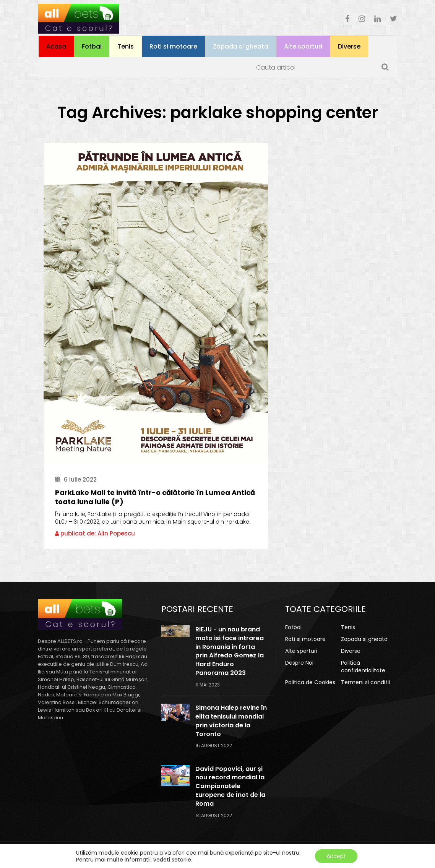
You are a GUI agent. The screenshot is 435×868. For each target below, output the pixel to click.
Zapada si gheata (241, 46)
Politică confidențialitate (363, 667)
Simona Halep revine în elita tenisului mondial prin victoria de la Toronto (231, 721)
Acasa (56, 46)
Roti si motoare (173, 46)
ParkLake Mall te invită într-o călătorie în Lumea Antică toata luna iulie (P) (155, 497)
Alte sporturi (303, 46)
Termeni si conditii (365, 682)
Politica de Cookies (310, 682)
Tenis (126, 46)
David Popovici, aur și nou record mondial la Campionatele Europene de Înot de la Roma (230, 786)
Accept (336, 856)
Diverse (349, 46)
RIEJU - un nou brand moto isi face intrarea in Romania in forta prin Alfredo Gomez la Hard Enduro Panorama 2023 (230, 651)
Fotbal (92, 46)
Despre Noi (299, 663)
